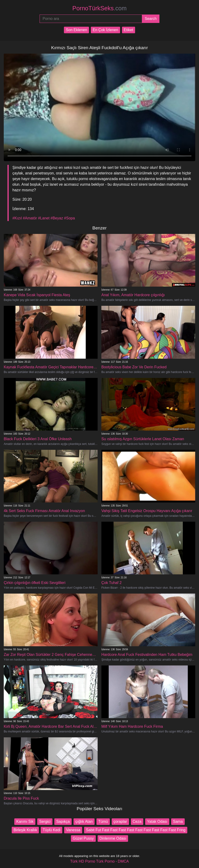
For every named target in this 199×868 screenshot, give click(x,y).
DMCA (123, 861)
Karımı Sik (25, 822)
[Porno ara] (91, 19)
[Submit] (151, 19)
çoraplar (120, 822)
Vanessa (73, 830)
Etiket (129, 30)
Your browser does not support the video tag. (99, 107)
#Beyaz (57, 218)
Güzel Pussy (83, 838)
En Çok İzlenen (105, 30)
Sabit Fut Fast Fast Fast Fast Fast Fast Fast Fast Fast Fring (136, 830)
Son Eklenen (76, 30)
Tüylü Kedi (52, 830)
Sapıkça (63, 822)
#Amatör (30, 218)
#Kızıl (17, 218)
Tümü (103, 822)
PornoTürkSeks (99, 8)
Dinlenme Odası (113, 838)
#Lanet (44, 218)
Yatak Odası (157, 822)
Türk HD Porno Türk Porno (92, 861)
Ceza (137, 822)
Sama (178, 822)
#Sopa (70, 218)
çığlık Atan (84, 822)
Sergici (45, 822)
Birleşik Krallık (25, 830)
